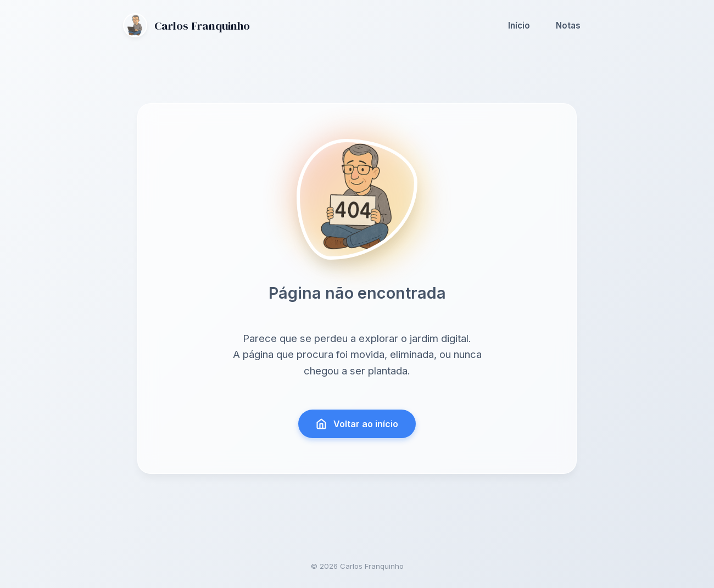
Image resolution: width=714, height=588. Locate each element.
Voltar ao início (357, 424)
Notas (568, 26)
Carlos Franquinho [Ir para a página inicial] (186, 25)
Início (519, 26)
